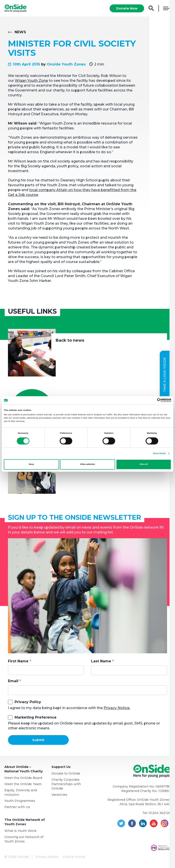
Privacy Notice (47, 857)
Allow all (144, 464)
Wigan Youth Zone (31, 81)
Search (151, 8)
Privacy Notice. (117, 708)
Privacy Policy (28, 702)
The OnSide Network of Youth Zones (25, 822)
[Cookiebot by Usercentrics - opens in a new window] (152, 400)
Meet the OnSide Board (23, 778)
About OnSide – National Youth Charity (24, 769)
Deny (31, 464)
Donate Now (127, 8)
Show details (159, 453)
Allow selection (87, 464)
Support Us (61, 767)
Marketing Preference (36, 718)
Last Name (101, 661)
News (20, 32)
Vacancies (59, 795)
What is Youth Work (20, 831)
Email (13, 681)
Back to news (70, 341)
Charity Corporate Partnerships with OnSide (66, 784)
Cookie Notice (74, 857)
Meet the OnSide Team (23, 784)
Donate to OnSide (66, 774)
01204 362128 (160, 813)
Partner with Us (17, 807)
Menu (167, 8)
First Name (18, 661)
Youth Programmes (20, 801)
